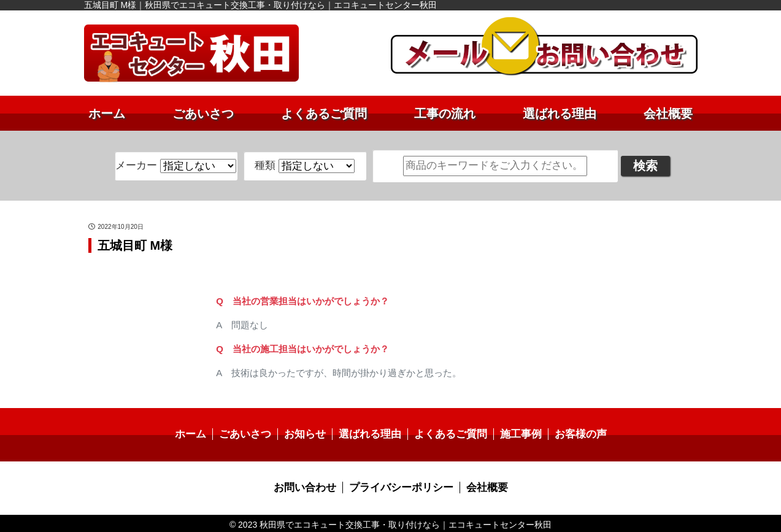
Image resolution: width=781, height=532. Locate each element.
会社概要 (668, 114)
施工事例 (515, 434)
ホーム (107, 114)
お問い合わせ (309, 486)
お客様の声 (572, 434)
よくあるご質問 (324, 114)
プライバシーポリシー (401, 486)
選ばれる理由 (560, 114)
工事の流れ (445, 114)
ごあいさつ (203, 114)
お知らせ (309, 434)
